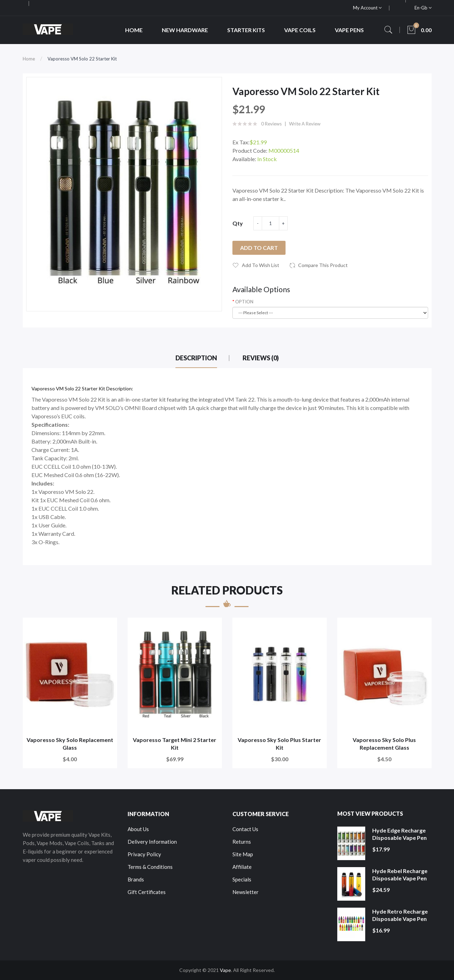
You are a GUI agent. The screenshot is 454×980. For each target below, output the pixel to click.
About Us (138, 829)
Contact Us (245, 829)
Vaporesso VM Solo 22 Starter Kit (82, 59)
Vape (225, 970)
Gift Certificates (147, 892)
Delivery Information (152, 842)
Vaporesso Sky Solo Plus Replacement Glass (384, 744)
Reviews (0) (261, 358)
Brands (136, 879)
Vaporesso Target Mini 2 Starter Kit (175, 744)
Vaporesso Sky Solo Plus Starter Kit (279, 744)
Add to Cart (259, 248)
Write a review (305, 124)
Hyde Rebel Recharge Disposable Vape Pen (400, 875)
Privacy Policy (144, 854)
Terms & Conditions (150, 867)
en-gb (423, 8)
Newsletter (246, 892)
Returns (242, 842)
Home (29, 59)
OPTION (244, 302)
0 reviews (271, 124)
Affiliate (242, 867)
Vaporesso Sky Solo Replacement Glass (70, 744)
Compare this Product (323, 265)
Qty (238, 223)
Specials (242, 879)
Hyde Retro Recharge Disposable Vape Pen (400, 915)
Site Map (243, 854)
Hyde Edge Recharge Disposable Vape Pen (399, 834)
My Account (367, 8)
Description (196, 358)
